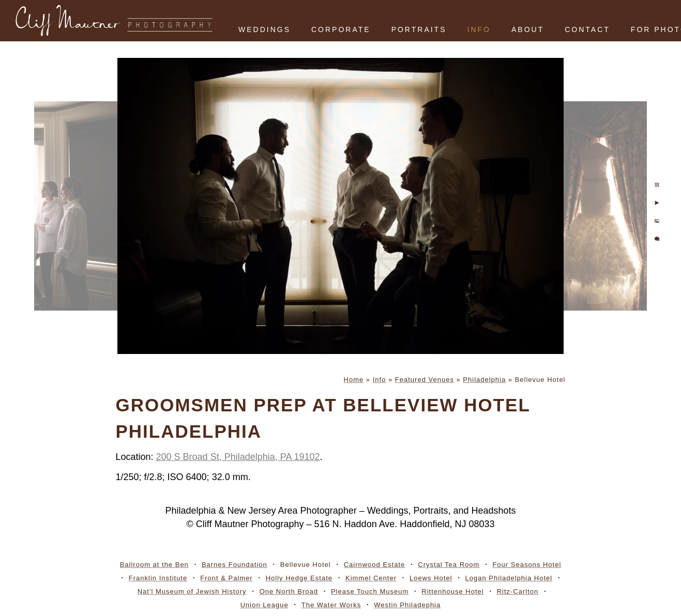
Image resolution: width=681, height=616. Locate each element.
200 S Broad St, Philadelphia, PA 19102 (238, 457)
